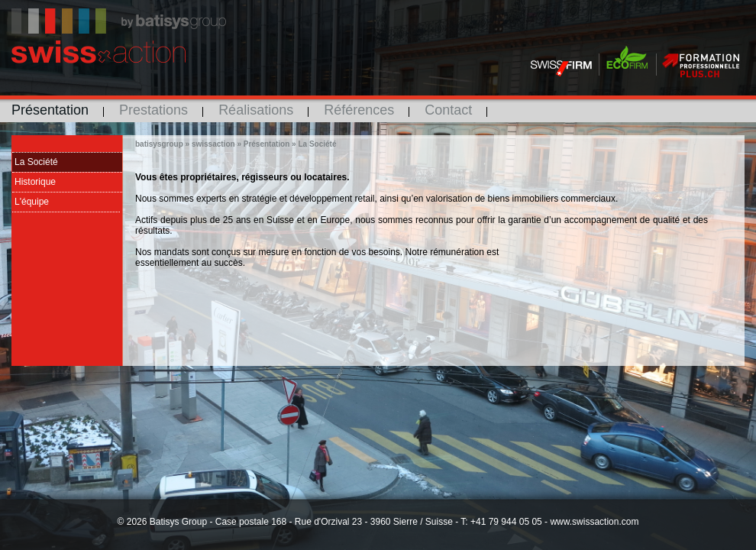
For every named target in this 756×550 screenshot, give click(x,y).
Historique (35, 182)
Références (359, 110)
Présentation (50, 110)
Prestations (153, 110)
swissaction (213, 144)
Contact (448, 110)
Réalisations (256, 110)
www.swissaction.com (594, 522)
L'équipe (32, 202)
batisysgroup (159, 144)
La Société (36, 162)
